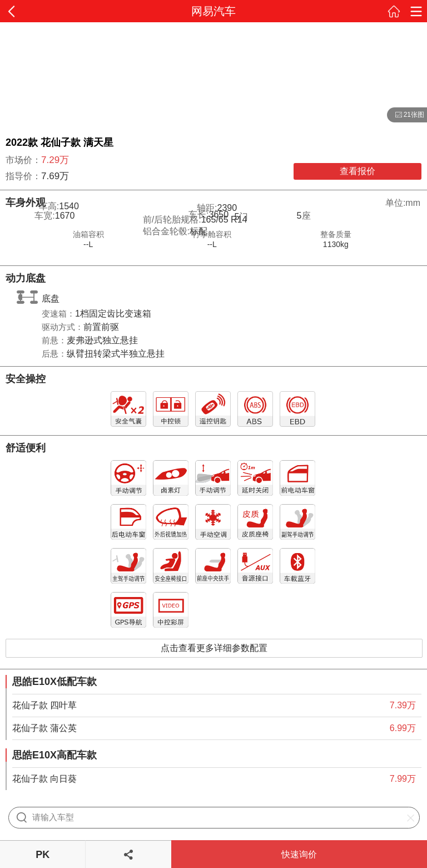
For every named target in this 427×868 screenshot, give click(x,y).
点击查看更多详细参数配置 (214, 648)
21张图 (406, 115)
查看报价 (358, 171)
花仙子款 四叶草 (44, 705)
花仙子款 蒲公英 (44, 728)
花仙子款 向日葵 (44, 779)
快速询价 (299, 854)
